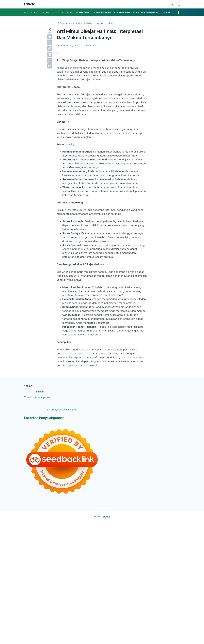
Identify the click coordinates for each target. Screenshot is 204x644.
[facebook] (50, 37)
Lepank (29, 4)
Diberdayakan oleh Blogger (62, 410)
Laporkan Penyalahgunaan (44, 418)
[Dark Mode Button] (172, 4)
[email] (50, 66)
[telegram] (50, 54)
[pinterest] (50, 60)
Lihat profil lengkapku (37, 398)
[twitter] (50, 43)
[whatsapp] (50, 49)
